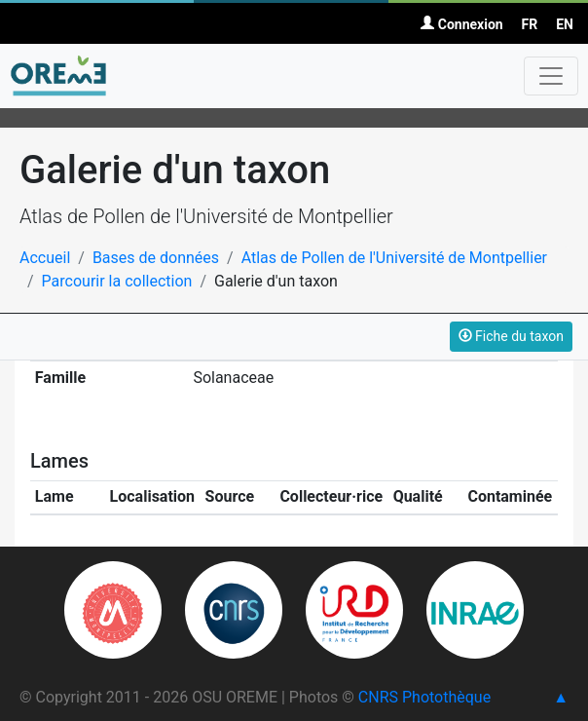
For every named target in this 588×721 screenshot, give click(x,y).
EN (565, 24)
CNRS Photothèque (424, 697)
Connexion (461, 24)
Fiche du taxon (511, 336)
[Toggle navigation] (551, 76)
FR (530, 24)
